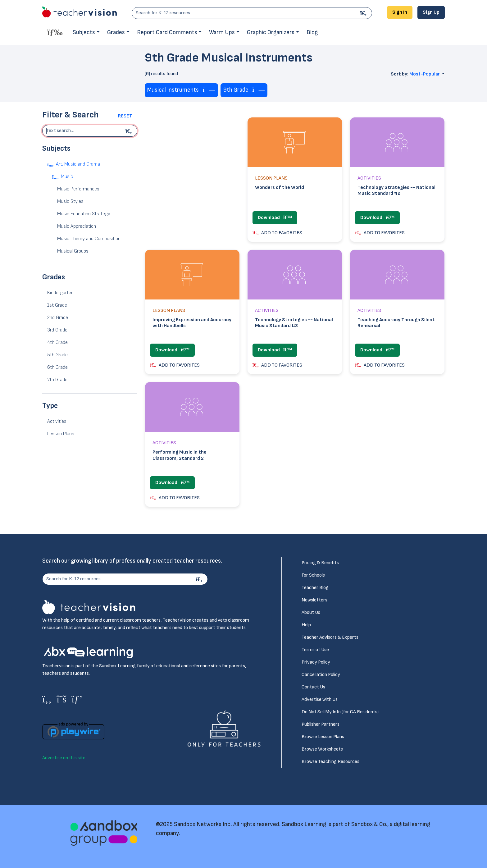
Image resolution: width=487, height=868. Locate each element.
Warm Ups (222, 32)
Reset (125, 116)
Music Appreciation (77, 226)
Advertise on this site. (64, 758)
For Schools (313, 575)
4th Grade (57, 343)
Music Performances (78, 189)
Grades (116, 32)
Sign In (400, 12)
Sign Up (431, 12)
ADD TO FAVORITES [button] (277, 233)
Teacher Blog (315, 588)
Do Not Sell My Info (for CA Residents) (340, 712)
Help (306, 625)
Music (67, 177)
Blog (312, 32)
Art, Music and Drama (78, 164)
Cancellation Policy (321, 675)
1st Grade (57, 305)
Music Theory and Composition (89, 239)
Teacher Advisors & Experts (330, 637)
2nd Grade (58, 318)
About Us (311, 612)
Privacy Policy (316, 662)
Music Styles (70, 201)
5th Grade (57, 355)
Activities (57, 421)
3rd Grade (57, 330)
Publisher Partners (321, 724)
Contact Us (313, 687)
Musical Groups (73, 251)
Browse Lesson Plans (323, 737)
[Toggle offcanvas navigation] (55, 32)
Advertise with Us (320, 699)
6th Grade (57, 367)
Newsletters (314, 600)
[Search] (364, 13)
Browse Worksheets (322, 749)
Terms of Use (315, 650)
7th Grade (57, 380)
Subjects (84, 32)
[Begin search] (130, 131)
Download (275, 218)
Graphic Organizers (271, 32)
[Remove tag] (209, 90)
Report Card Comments (167, 32)
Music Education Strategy (84, 214)
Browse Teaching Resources (330, 762)
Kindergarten (60, 293)
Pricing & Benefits (320, 563)
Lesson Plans (61, 434)
